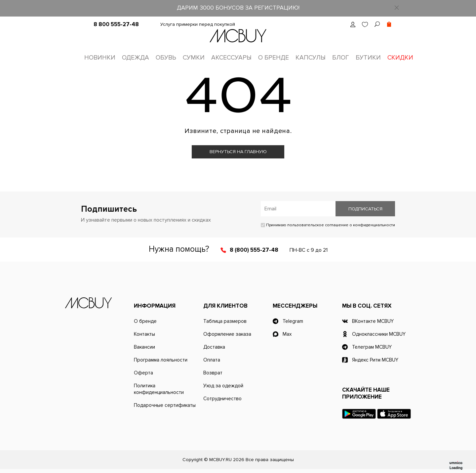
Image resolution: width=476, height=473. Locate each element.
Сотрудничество (222, 399)
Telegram (293, 321)
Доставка (214, 347)
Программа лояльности (161, 360)
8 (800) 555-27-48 (254, 250)
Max (287, 334)
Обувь (166, 58)
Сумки (194, 58)
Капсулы (311, 58)
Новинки (100, 58)
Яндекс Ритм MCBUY (375, 360)
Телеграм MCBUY (372, 347)
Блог (341, 58)
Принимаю (328, 225)
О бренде (274, 58)
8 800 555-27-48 (116, 24)
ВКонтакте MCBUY (373, 321)
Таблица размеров (225, 321)
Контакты (144, 334)
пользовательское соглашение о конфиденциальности (341, 225)
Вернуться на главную (238, 152)
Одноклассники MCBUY (379, 334)
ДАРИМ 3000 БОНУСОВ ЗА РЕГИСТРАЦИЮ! (238, 8)
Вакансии (144, 347)
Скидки (400, 58)
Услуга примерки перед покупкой (198, 24)
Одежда (136, 58)
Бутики (368, 58)
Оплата (212, 360)
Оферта (143, 373)
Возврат (213, 373)
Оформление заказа (227, 334)
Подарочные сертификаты (165, 405)
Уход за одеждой (223, 386)
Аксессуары (231, 58)
